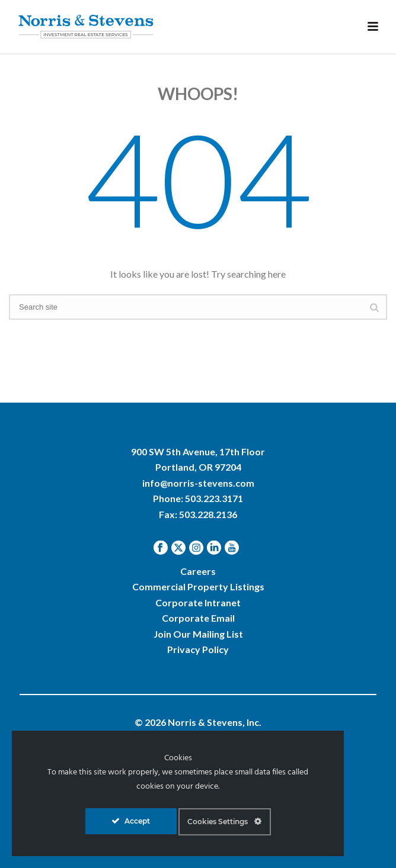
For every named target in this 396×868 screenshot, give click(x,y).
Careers (198, 571)
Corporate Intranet (198, 602)
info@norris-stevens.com (198, 483)
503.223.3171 (214, 498)
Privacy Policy (198, 649)
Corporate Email (198, 618)
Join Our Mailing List (198, 634)
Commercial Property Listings (198, 586)
